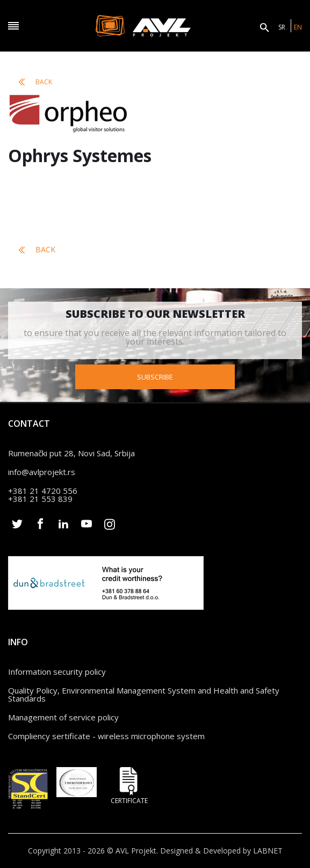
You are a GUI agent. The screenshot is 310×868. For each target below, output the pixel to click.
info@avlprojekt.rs (42, 472)
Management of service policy (63, 717)
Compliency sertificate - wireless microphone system (106, 736)
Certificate (129, 786)
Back (35, 82)
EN (298, 27)
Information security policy (57, 672)
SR (282, 27)
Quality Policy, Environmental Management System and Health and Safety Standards (144, 694)
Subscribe (155, 377)
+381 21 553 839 (40, 499)
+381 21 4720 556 (43, 491)
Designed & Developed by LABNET (221, 851)
